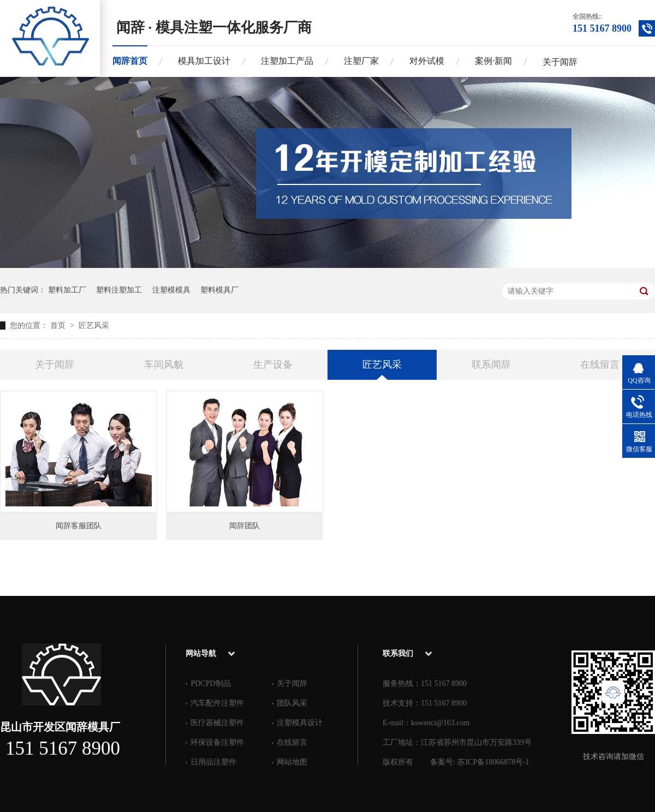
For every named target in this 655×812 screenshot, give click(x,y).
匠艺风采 (94, 326)
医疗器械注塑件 (217, 723)
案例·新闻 (493, 61)
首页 (59, 326)
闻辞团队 (245, 526)
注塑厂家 (361, 61)
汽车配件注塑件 (217, 703)
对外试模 (427, 61)
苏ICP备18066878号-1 (493, 762)
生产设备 (273, 365)
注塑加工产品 (287, 61)
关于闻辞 (560, 62)
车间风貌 (164, 365)
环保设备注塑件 (217, 742)
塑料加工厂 (67, 290)
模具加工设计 (204, 61)
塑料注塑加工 (119, 290)
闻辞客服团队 (79, 526)
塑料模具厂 (219, 290)
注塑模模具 (171, 290)
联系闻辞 (491, 365)
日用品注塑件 (213, 762)
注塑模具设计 (300, 723)
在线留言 (600, 365)
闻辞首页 (130, 61)
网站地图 (292, 762)
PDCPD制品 (210, 683)
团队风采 (292, 703)
